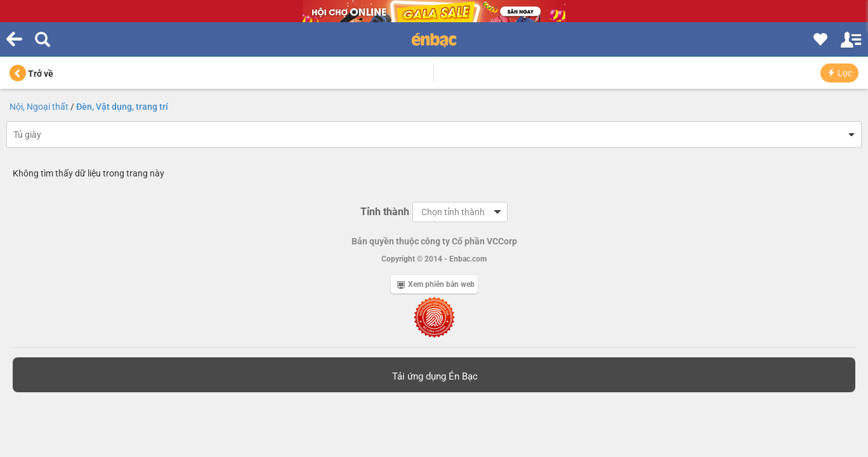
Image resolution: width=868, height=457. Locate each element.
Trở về (31, 74)
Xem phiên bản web (436, 284)
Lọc (839, 73)
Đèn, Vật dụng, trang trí (122, 107)
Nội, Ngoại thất (39, 107)
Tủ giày (27, 135)
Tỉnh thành (385, 212)
